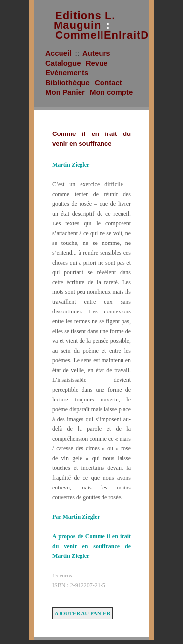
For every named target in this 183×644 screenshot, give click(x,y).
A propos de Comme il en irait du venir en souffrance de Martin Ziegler (91, 546)
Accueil (58, 53)
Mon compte (111, 92)
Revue (97, 63)
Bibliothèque (68, 82)
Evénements (67, 73)
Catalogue (63, 63)
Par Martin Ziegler (76, 517)
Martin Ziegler (71, 165)
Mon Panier (65, 92)
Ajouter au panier (83, 613)
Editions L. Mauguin (84, 20)
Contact (108, 82)
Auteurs (96, 53)
